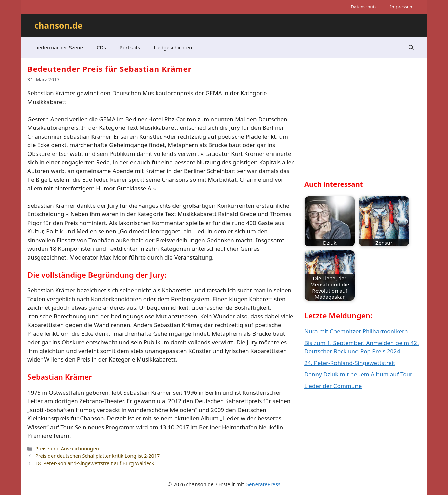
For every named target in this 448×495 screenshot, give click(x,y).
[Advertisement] (355, 124)
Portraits (130, 47)
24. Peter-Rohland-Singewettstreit (350, 363)
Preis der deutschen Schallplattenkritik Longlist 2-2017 (97, 456)
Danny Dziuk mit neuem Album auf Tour (358, 374)
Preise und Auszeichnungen (67, 448)
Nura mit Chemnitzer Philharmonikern (356, 331)
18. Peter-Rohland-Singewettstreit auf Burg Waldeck (95, 463)
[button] (411, 47)
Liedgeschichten (173, 47)
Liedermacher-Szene (59, 47)
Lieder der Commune (333, 386)
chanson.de (58, 25)
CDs (101, 47)
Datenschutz (364, 7)
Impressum (402, 7)
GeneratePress (263, 484)
